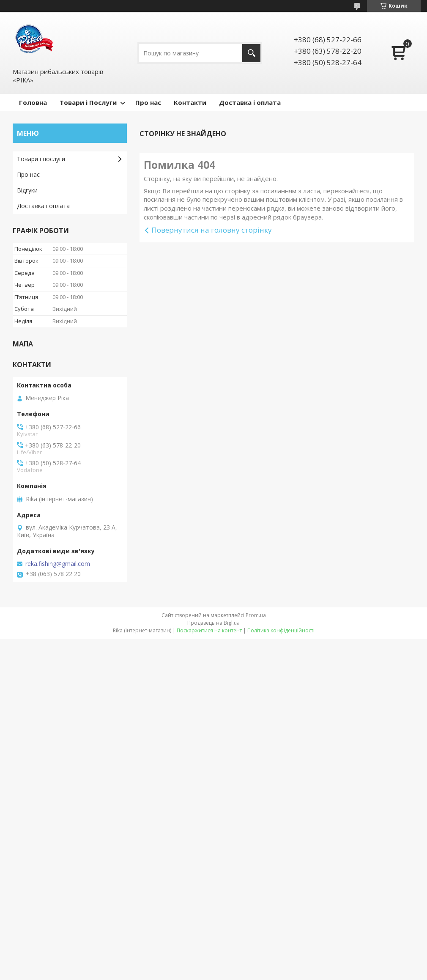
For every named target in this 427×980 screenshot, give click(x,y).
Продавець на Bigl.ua (213, 623)
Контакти (190, 102)
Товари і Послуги (88, 102)
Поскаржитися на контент (209, 630)
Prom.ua (256, 615)
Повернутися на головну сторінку (212, 230)
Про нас (148, 102)
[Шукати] (251, 53)
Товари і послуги (41, 159)
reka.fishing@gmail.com (58, 564)
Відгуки (27, 190)
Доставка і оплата (250, 102)
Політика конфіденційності (281, 630)
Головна (33, 102)
